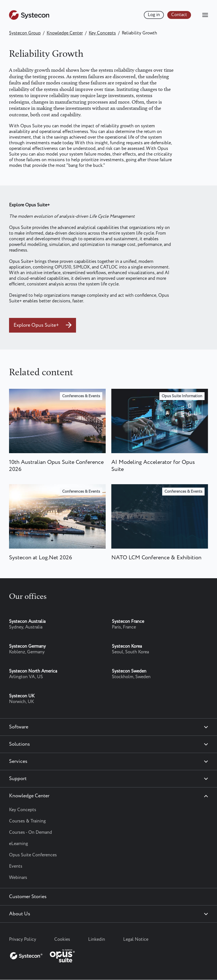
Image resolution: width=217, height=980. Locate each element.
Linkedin (97, 939)
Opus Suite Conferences (33, 855)
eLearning (19, 844)
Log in (154, 15)
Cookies (62, 939)
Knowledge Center (65, 33)
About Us (20, 914)
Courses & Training (27, 821)
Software (19, 727)
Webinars (18, 878)
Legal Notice (136, 939)
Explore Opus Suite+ (37, 325)
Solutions (19, 744)
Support (18, 779)
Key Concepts (102, 33)
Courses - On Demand (31, 832)
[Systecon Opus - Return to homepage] (43, 955)
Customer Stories (28, 897)
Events (16, 866)
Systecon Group (25, 33)
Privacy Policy (23, 939)
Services (18, 761)
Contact (179, 15)
